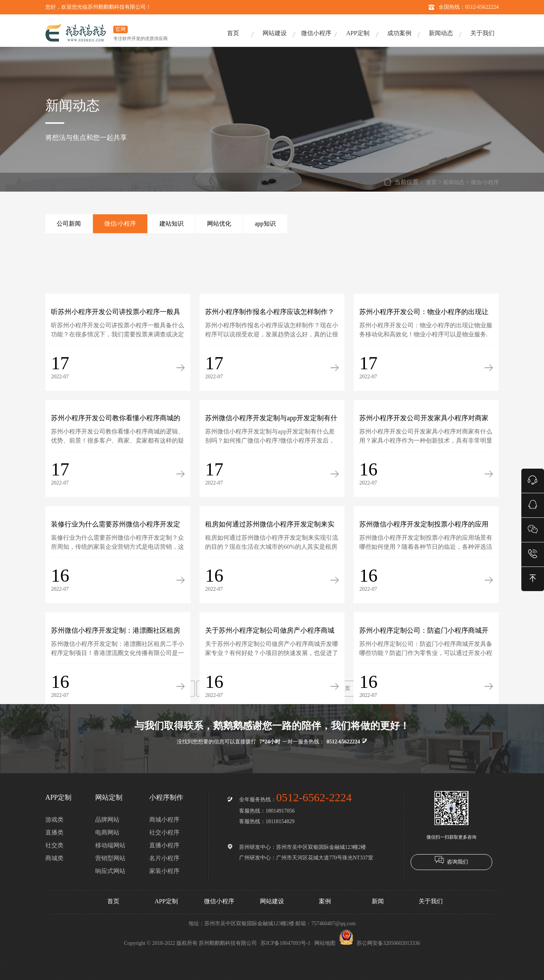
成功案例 (399, 33)
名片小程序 (164, 858)
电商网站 (107, 832)
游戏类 (54, 820)
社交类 (54, 845)
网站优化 (219, 224)
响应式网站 (110, 871)
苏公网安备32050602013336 (380, 943)
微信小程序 (316, 33)
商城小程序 (164, 820)
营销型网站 (110, 858)
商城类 (54, 858)
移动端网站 (110, 845)
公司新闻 (69, 224)
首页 (233, 33)
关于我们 (482, 33)
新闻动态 (441, 33)
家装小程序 (164, 871)
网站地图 (325, 943)
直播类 (54, 832)
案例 (325, 901)
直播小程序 (164, 845)
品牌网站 (107, 820)
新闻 (378, 901)
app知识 (265, 224)
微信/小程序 (485, 182)
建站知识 (172, 224)
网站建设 (275, 33)
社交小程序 (164, 832)
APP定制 (358, 33)
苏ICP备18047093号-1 (285, 943)
